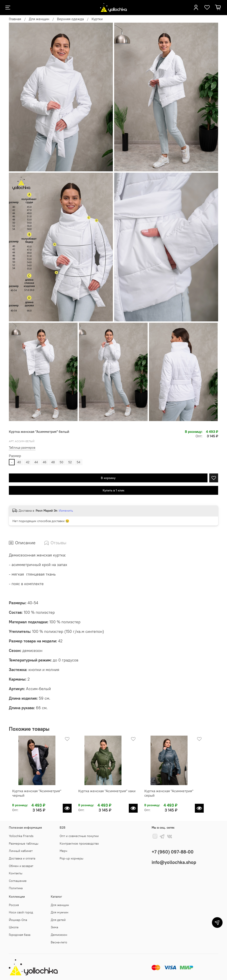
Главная (15, 19)
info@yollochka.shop (174, 862)
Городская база (20, 935)
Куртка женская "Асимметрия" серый (183, 797)
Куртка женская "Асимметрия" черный (40, 797)
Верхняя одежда (70, 19)
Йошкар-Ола (18, 920)
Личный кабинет (21, 851)
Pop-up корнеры (71, 858)
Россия (14, 905)
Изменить (66, 511)
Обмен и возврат (21, 866)
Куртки (97, 19)
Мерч (63, 851)
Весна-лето (59, 942)
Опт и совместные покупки (79, 836)
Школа (14, 927)
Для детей (58, 920)
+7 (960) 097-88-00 (173, 852)
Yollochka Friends (21, 836)
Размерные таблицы (24, 843)
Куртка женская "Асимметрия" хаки (110, 797)
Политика (16, 888)
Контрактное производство (79, 843)
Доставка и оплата (22, 858)
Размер (15, 456)
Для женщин (39, 19)
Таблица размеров (22, 447)
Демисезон (59, 935)
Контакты (16, 873)
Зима (54, 927)
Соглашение (18, 881)
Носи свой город (21, 912)
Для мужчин (60, 912)
